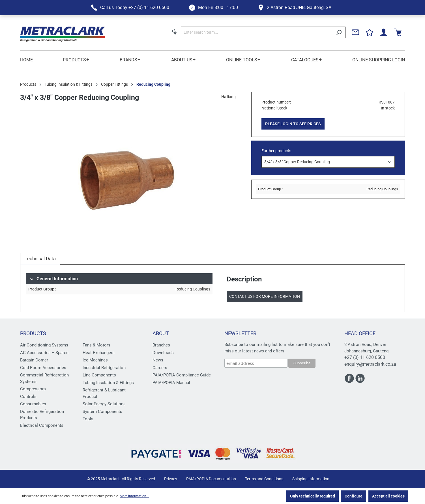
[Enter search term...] (257, 32)
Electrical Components (42, 425)
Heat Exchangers (99, 353)
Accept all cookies (388, 496)
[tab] (40, 259)
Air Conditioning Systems (44, 345)
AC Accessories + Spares (44, 353)
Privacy (171, 479)
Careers (160, 368)
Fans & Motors (96, 345)
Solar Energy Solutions (104, 404)
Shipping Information (311, 479)
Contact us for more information (265, 296)
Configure (354, 496)
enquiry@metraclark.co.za (370, 364)
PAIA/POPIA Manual (171, 383)
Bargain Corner (34, 360)
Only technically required (313, 496)
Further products (276, 151)
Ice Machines (95, 360)
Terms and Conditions (264, 479)
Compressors (33, 389)
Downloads (163, 353)
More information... (134, 496)
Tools (88, 419)
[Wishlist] (370, 32)
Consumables (33, 404)
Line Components (99, 375)
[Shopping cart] (398, 32)
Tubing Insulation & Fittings (108, 383)
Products (33, 333)
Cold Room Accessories (43, 368)
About (161, 333)
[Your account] (384, 32)
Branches (161, 345)
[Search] (339, 32)
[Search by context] (174, 32)
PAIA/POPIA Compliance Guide (182, 375)
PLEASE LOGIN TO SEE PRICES (293, 124)
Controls (28, 397)
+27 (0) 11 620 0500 (365, 357)
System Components (102, 412)
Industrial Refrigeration (104, 368)
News (158, 360)
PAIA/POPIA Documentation (211, 479)
